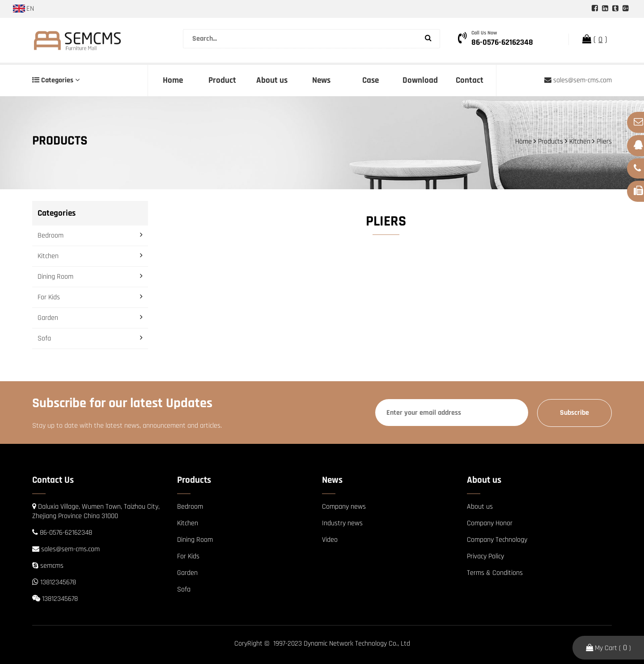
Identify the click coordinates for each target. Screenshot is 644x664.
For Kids (49, 297)
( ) (595, 39)
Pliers (604, 142)
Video (330, 540)
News (321, 80)
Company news (344, 507)
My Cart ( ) (608, 648)
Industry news (342, 523)
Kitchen (580, 142)
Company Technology (497, 540)
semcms (52, 566)
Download (420, 80)
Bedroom (51, 236)
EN (23, 9)
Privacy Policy (485, 556)
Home (173, 80)
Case (371, 80)
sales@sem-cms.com (578, 80)
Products (551, 142)
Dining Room (55, 277)
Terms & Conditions (495, 573)
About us (272, 80)
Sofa (44, 338)
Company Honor (490, 523)
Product (222, 80)
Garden (48, 318)
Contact (470, 80)
